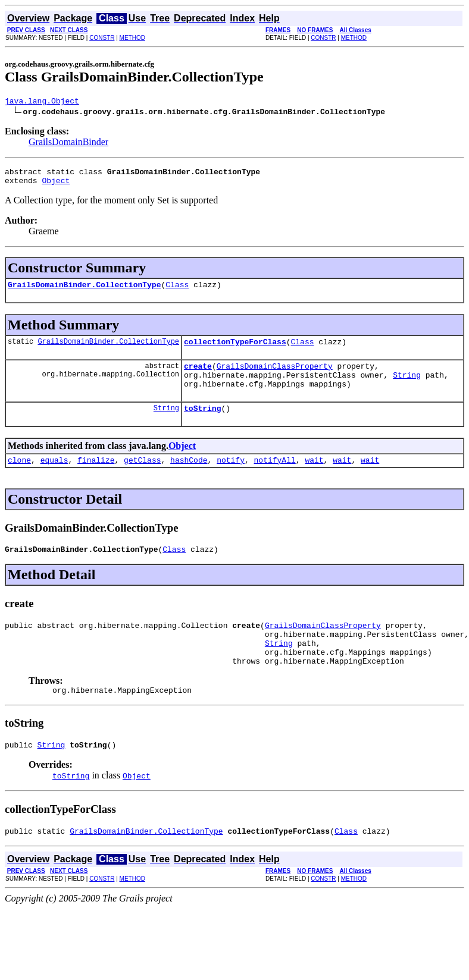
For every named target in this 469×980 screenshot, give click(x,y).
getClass (142, 478)
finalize (96, 478)
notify (231, 478)
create (198, 376)
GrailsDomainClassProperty (275, 376)
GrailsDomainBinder (68, 144)
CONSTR (102, 38)
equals (54, 478)
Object (56, 186)
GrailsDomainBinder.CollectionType (84, 291)
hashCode (189, 478)
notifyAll (275, 478)
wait (314, 478)
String (407, 387)
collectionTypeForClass (235, 350)
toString (202, 424)
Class (177, 291)
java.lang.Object (42, 102)
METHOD (132, 38)
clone (19, 478)
